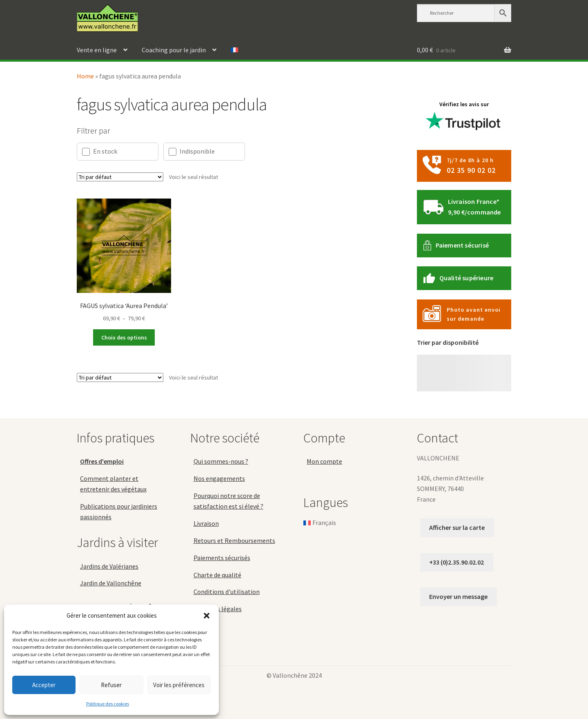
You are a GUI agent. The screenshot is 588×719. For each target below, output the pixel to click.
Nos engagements (219, 478)
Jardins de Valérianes (109, 566)
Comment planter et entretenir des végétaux (113, 484)
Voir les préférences (179, 685)
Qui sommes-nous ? (221, 461)
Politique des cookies (108, 704)
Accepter (44, 685)
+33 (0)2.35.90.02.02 (457, 562)
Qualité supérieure (467, 278)
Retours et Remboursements (234, 540)
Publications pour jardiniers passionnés (119, 511)
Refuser (111, 685)
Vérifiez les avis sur (464, 118)
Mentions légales (218, 609)
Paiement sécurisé (462, 245)
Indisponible (192, 151)
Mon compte (324, 461)
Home (85, 76)
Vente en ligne (97, 50)
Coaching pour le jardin (174, 50)
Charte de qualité (217, 575)
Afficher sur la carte (457, 527)
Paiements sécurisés (222, 558)
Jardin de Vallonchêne (111, 583)
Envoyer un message (458, 596)
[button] (207, 616)
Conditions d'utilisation (227, 592)
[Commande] (120, 177)
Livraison (206, 523)
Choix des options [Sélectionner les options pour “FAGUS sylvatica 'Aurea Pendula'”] (124, 337)
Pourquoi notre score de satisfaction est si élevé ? (228, 501)
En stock (100, 151)
